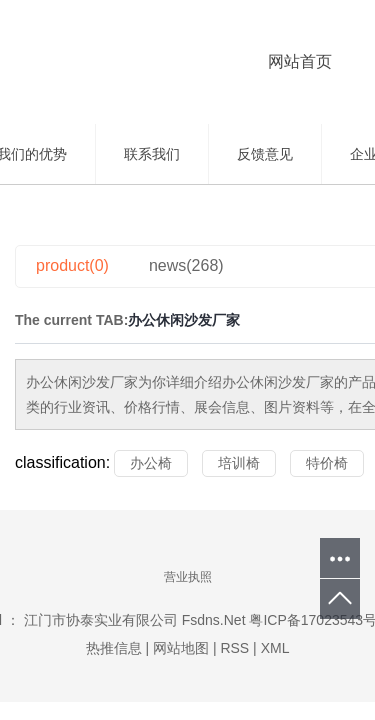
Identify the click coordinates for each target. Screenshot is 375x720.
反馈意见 (265, 154)
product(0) (72, 265)
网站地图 (183, 648)
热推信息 (116, 648)
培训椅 (239, 463)
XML (275, 648)
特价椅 (327, 463)
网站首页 (300, 61)
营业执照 (188, 577)
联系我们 (152, 154)
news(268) (186, 265)
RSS (234, 648)
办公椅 (151, 463)
